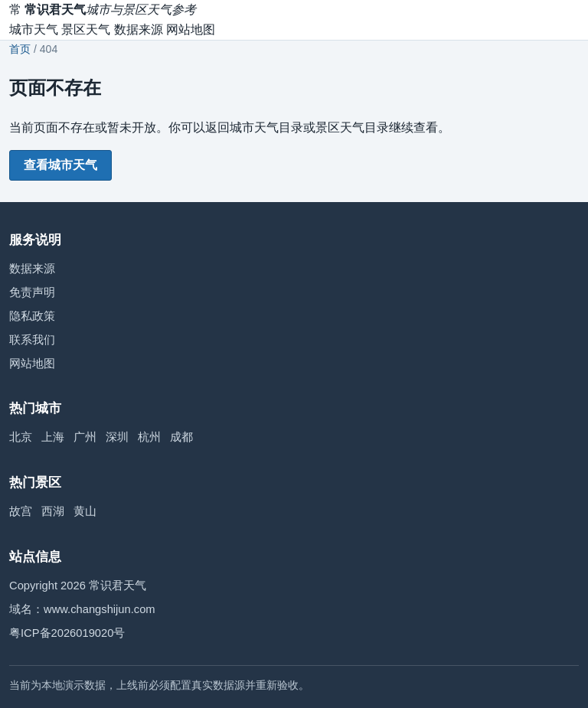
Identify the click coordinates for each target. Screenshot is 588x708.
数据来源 (139, 29)
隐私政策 (32, 316)
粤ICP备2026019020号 (67, 633)
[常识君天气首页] (103, 10)
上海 (53, 437)
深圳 (117, 437)
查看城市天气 (60, 165)
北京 (21, 437)
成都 (181, 437)
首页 (20, 49)
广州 (85, 437)
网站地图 (191, 29)
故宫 (21, 511)
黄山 (85, 511)
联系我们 (32, 340)
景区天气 (86, 29)
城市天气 (34, 29)
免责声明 (32, 292)
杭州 (149, 437)
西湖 (53, 511)
